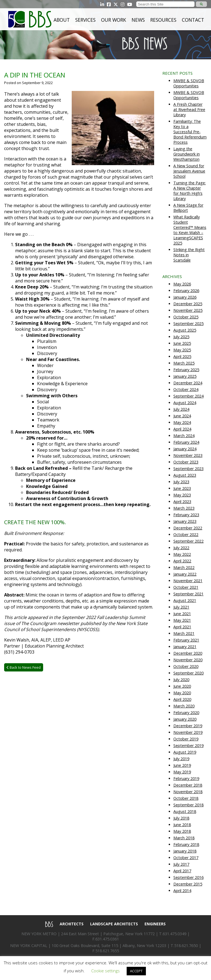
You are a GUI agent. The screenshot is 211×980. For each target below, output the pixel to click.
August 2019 (185, 752)
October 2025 (186, 317)
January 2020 (185, 719)
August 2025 (185, 330)
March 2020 (184, 706)
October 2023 (186, 462)
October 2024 (186, 389)
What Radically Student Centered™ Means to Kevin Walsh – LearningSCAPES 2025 (190, 230)
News (138, 20)
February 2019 (186, 778)
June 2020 (182, 686)
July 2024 (181, 409)
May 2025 (182, 350)
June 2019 (182, 765)
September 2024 (188, 396)
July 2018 (181, 818)
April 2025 (182, 356)
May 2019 (182, 772)
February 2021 (186, 640)
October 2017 (186, 858)
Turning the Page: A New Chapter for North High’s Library (190, 191)
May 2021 (182, 620)
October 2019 (186, 739)
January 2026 (185, 297)
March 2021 (184, 633)
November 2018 (188, 792)
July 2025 (181, 337)
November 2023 (188, 455)
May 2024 (182, 422)
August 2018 (185, 811)
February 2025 (186, 370)
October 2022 (186, 535)
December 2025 (188, 304)
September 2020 (188, 673)
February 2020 (186, 713)
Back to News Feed (24, 667)
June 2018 (182, 825)
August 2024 (185, 403)
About (62, 20)
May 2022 (182, 554)
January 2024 (185, 449)
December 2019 (188, 726)
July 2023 (181, 482)
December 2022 (188, 528)
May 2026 (182, 284)
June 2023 (182, 488)
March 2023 (184, 508)
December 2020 (188, 653)
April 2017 (182, 871)
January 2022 (185, 574)
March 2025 (184, 363)
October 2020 (186, 666)
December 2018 (188, 785)
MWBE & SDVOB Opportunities (189, 83)
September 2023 (188, 469)
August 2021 (185, 600)
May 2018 (182, 831)
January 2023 (185, 521)
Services (85, 20)
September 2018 (188, 805)
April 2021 (182, 627)
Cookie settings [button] (105, 971)
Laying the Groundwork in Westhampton (187, 154)
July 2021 (181, 607)
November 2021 (188, 581)
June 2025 (182, 343)
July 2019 (181, 759)
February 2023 (186, 515)
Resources (163, 20)
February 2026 (186, 291)
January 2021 (185, 647)
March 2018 (184, 838)
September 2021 (188, 594)
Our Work (114, 20)
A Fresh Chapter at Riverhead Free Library (189, 109)
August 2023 (185, 475)
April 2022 (182, 561)
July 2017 (181, 864)
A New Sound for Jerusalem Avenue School (189, 171)
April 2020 (182, 699)
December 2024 (188, 383)
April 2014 (182, 891)
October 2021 (186, 587)
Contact (193, 20)
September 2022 (188, 541)
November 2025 (188, 310)
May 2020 (182, 693)
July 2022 (181, 548)
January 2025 (185, 376)
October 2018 (186, 798)
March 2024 (184, 436)
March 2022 (184, 567)
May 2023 (182, 495)
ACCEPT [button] (136, 971)
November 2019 (188, 732)
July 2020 (181, 680)
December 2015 (188, 884)
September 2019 (188, 746)
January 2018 (185, 851)
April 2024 (182, 429)
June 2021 (182, 614)
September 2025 (188, 324)
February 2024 (186, 442)
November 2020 (188, 660)
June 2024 (182, 416)
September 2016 (188, 877)
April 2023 (182, 502)
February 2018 (186, 844)
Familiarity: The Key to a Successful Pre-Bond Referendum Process (190, 132)
